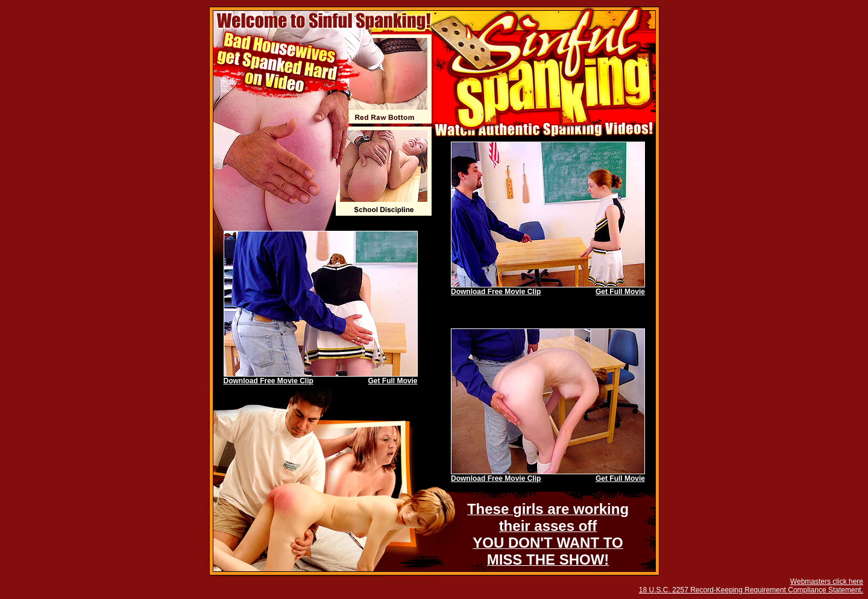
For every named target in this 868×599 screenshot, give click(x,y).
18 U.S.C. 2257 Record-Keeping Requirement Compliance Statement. (751, 590)
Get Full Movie (620, 292)
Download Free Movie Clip (496, 292)
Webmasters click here (827, 582)
